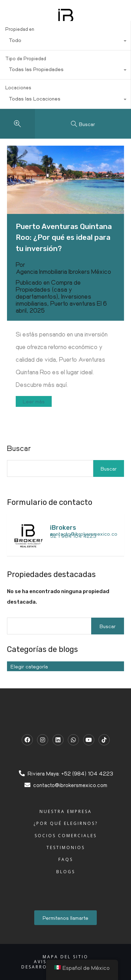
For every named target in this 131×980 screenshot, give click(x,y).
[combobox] (65, 42)
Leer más (34, 401)
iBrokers (63, 528)
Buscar (109, 468)
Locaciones (18, 87)
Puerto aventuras (73, 303)
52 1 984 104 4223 (73, 536)
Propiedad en (20, 29)
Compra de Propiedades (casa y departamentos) (48, 289)
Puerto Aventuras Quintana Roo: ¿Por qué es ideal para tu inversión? (64, 237)
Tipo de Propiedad (26, 58)
